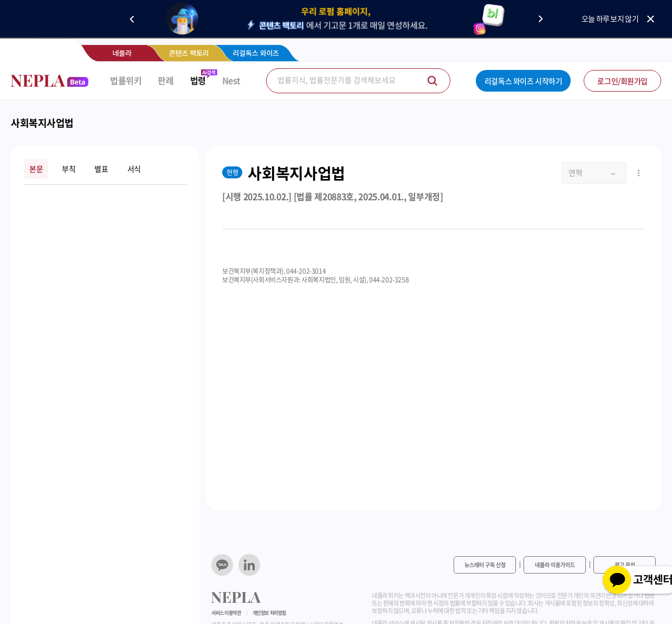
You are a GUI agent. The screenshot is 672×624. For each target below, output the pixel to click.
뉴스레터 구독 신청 (485, 565)
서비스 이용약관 (226, 613)
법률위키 (126, 81)
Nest (231, 81)
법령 (198, 81)
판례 (166, 81)
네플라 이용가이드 (555, 565)
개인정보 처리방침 (269, 613)
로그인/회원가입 (622, 81)
